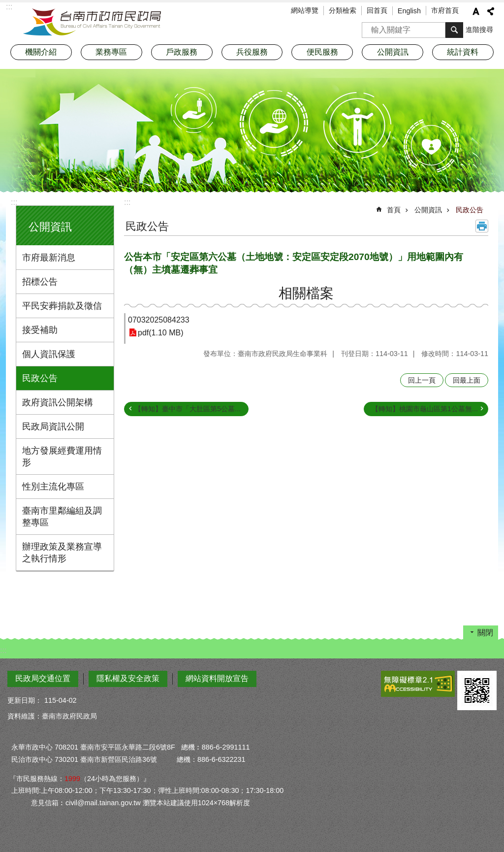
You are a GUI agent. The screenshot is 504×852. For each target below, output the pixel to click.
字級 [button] (476, 11)
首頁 (394, 210)
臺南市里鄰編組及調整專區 (62, 517)
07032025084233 (159, 320)
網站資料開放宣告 (217, 678)
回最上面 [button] (467, 380)
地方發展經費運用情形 (62, 457)
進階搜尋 (479, 30)
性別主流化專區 (53, 487)
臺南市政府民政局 (92, 22)
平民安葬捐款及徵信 (62, 306)
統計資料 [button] (463, 52)
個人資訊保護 (49, 354)
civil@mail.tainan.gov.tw (103, 803)
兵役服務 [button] (252, 52)
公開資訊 (50, 227)
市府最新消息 (49, 258)
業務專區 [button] (111, 52)
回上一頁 (422, 380)
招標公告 (40, 282)
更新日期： (25, 700)
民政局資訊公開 (53, 426)
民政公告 (40, 378)
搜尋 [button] (454, 30)
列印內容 (482, 226)
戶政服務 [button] (182, 52)
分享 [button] (491, 11)
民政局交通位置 (43, 678)
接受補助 (40, 330)
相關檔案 (306, 293)
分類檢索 (343, 10)
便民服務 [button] (322, 52)
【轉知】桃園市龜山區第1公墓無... (425, 409)
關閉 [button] (485, 633)
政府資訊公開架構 (58, 402)
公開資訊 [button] (393, 52)
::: (14, 202)
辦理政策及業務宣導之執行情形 (62, 553)
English (409, 11)
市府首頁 (445, 10)
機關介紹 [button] (41, 52)
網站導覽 (305, 10)
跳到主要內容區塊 (5, 5)
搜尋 (370, 27)
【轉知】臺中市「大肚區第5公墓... (188, 409)
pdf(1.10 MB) (160, 333)
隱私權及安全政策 (128, 678)
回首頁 (377, 10)
